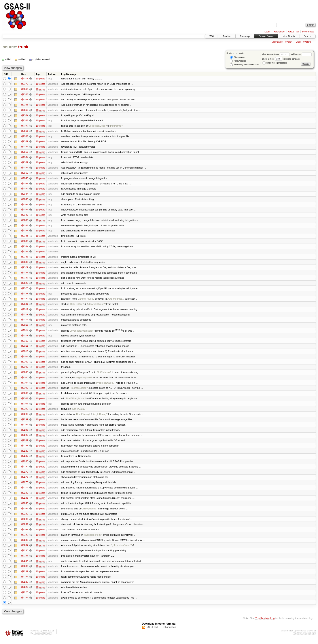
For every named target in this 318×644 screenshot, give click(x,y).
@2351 (25, 169)
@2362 (25, 126)
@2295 (25, 433)
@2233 (25, 571)
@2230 (25, 587)
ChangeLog (170, 632)
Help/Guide (279, 32)
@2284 (25, 470)
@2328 (25, 274)
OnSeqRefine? (89, 513)
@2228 (25, 597)
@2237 (25, 550)
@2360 (25, 137)
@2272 (25, 492)
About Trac (293, 32)
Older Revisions (304, 42)
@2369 (25, 89)
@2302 (25, 396)
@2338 (25, 227)
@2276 (25, 481)
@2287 (25, 454)
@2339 (25, 222)
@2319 (25, 312)
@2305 (25, 380)
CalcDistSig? (77, 306)
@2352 (25, 163)
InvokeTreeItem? (93, 539)
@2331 (25, 259)
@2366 (25, 105)
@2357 (25, 142)
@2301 (25, 402)
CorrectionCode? (98, 126)
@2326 (25, 285)
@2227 (25, 603)
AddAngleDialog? (96, 306)
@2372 (25, 84)
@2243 (25, 518)
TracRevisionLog (265, 623)
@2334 (25, 248)
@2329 (25, 269)
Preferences (308, 32)
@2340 (25, 216)
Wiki (211, 36)
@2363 (25, 121)
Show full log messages (275, 63)
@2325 (25, 290)
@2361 (25, 131)
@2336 (25, 237)
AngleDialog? (100, 417)
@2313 (25, 338)
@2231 (25, 582)
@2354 (25, 158)
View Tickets (289, 36)
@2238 (25, 544)
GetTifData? (79, 412)
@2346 (25, 190)
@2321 (25, 306)
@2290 (25, 439)
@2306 (25, 375)
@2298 (25, 417)
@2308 (25, 364)
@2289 (25, 444)
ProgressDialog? (105, 386)
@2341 (25, 211)
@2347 (25, 184)
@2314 (25, 333)
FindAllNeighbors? (76, 402)
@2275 (25, 486)
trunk (23, 47)
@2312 (25, 343)
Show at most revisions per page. (281, 59)
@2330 (25, 264)
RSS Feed (152, 632)
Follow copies (238, 61)
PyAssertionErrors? (121, 550)
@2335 (25, 243)
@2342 (25, 206)
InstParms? (116, 126)
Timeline (227, 36)
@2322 (25, 301)
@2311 (25, 349)
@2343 (25, 200)
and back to (301, 54)
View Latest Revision (282, 42)
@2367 (25, 100)
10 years (40, 79)
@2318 (25, 317)
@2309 (25, 359)
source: (10, 47)
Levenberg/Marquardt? (82, 333)
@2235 (25, 560)
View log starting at (276, 54)
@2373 (25, 79)
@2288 (25, 449)
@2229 (25, 592)
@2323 (25, 296)
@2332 (25, 253)
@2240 (25, 534)
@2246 (25, 502)
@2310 (25, 354)
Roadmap (245, 36)
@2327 (25, 280)
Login (267, 32)
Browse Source (266, 36)
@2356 (25, 147)
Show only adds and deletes (244, 65)
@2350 (25, 174)
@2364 (25, 116)
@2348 (25, 179)
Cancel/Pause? (86, 301)
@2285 (25, 465)
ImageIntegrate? (83, 380)
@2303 (25, 391)
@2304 (25, 386)
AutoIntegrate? (115, 301)
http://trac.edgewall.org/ (304, 638)
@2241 (25, 529)
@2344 (25, 195)
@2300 (25, 407)
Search (307, 36)
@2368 (25, 94)
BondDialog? (83, 417)
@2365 (25, 110)
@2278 (25, 476)
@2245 (25, 507)
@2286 (25, 460)
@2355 (25, 153)
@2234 (25, 566)
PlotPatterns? (104, 375)
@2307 (25, 370)
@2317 (25, 322)
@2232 (25, 576)
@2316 (25, 327)
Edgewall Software (43, 638)
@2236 (25, 555)
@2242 (25, 523)
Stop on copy (238, 57)
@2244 (25, 513)
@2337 (25, 232)
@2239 (25, 539)
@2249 (25, 497)
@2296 (25, 428)
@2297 (25, 423)
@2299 (25, 412)
